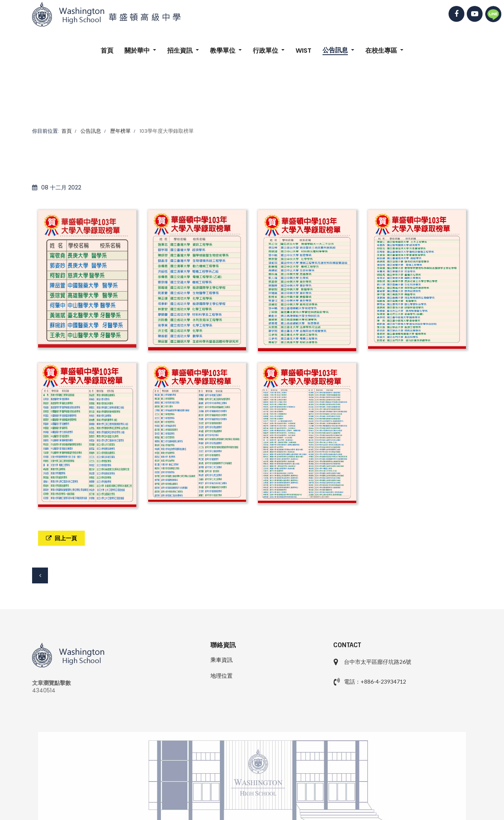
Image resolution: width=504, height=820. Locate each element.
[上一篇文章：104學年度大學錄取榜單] (40, 575)
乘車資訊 (221, 660)
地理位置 (221, 676)
